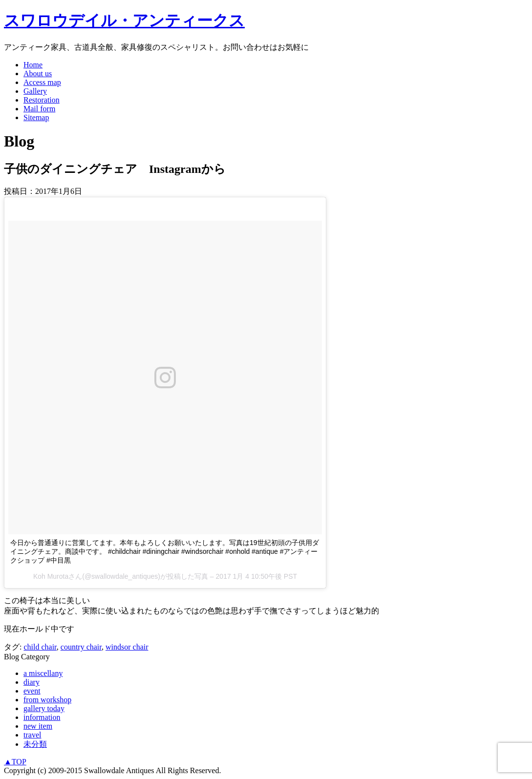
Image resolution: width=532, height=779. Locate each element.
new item (38, 726)
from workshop (47, 700)
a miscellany (43, 673)
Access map (42, 82)
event (32, 691)
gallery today (44, 708)
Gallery (35, 91)
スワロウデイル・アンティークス (124, 21)
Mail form (39, 109)
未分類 (35, 744)
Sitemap (36, 117)
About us (38, 74)
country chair (81, 647)
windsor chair (127, 647)
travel (32, 735)
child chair (40, 647)
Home (33, 65)
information (42, 717)
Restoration (42, 100)
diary (32, 682)
